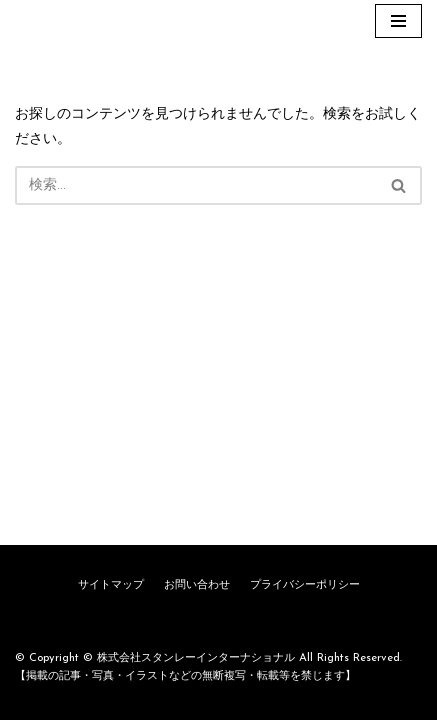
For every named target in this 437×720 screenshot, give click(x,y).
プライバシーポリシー (305, 585)
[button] (398, 185)
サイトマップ (111, 585)
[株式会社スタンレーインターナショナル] (75, 21)
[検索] (196, 185)
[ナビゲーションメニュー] (398, 21)
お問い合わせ (197, 585)
